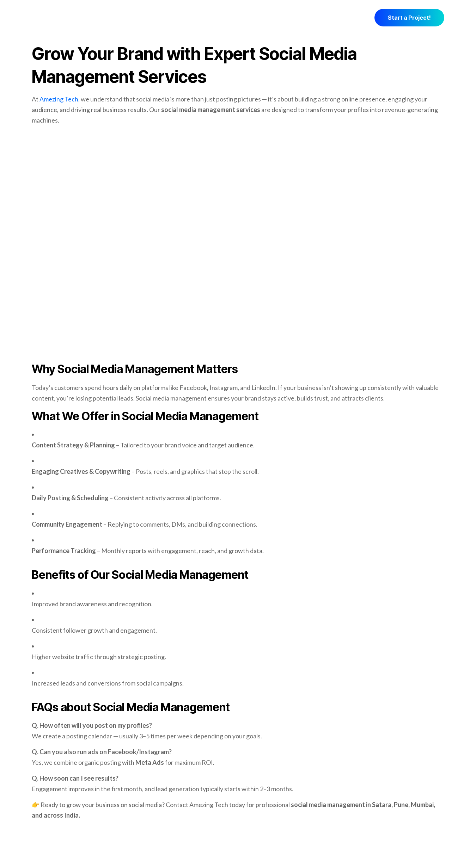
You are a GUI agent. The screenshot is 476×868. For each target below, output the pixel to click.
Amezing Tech (59, 99)
